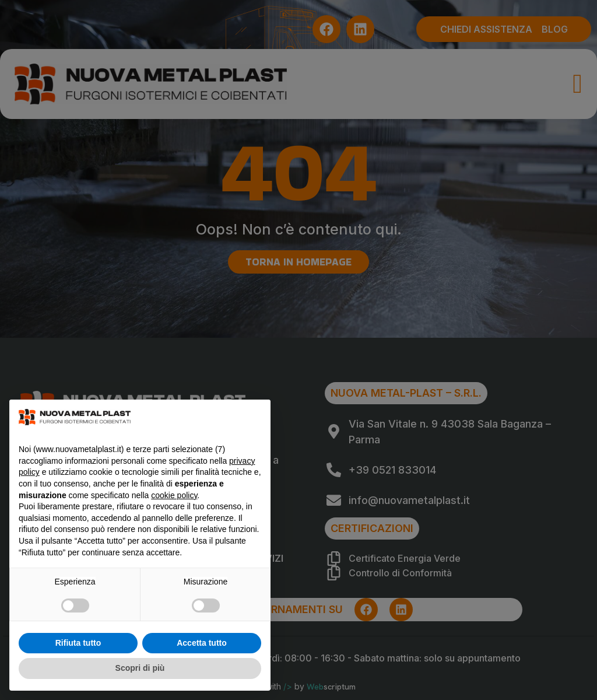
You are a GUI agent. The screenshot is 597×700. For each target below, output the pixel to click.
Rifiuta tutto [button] (78, 643)
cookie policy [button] (174, 495)
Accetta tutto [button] (202, 643)
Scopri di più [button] (140, 668)
